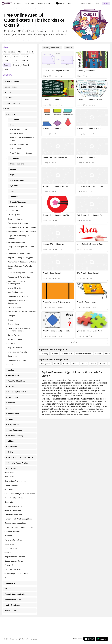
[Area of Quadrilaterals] (52, 48)
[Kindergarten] (45, 364)
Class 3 (7, 56)
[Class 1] (57, 364)
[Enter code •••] (86, 3)
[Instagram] (27, 639)
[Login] (97, 3)
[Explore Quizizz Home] (7, 3)
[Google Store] (102, 639)
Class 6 (7, 61)
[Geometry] (44, 354)
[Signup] (106, 3)
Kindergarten (9, 52)
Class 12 (7, 70)
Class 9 (7, 65)
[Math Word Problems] (84, 354)
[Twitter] (20, 639)
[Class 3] (75, 364)
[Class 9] (69, 48)
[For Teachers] (29, 3)
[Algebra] (55, 354)
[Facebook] (23, 639)
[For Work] (17, 3)
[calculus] (98, 354)
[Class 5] (93, 364)
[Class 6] (103, 364)
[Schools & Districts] (44, 3)
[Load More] (75, 342)
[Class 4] (84, 364)
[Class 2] (66, 364)
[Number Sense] (67, 354)
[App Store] (89, 639)
